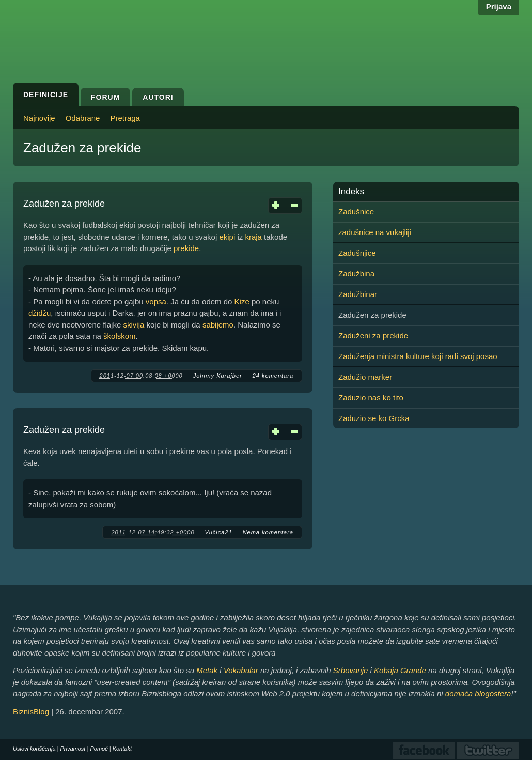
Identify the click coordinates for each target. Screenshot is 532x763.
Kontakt (122, 749)
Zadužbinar (358, 294)
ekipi (227, 237)
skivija (134, 325)
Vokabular (241, 670)
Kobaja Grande (400, 670)
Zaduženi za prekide (373, 336)
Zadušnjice (357, 253)
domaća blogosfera (478, 694)
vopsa (156, 301)
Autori (158, 97)
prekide (186, 248)
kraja (253, 237)
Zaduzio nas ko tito (371, 398)
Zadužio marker (365, 377)
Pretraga (125, 118)
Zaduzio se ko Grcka (374, 418)
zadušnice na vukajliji (375, 232)
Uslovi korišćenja (34, 749)
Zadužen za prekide (64, 204)
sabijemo (218, 325)
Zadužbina (356, 274)
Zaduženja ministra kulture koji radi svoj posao (418, 356)
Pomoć (99, 749)
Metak (207, 670)
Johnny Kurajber (218, 376)
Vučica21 (219, 532)
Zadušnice (356, 212)
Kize (242, 301)
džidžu (40, 313)
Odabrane (83, 118)
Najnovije (39, 118)
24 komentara (273, 376)
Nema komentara (268, 532)
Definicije (46, 95)
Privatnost (73, 749)
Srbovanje (351, 670)
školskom (120, 336)
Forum (105, 97)
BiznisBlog (31, 712)
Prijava (499, 6)
